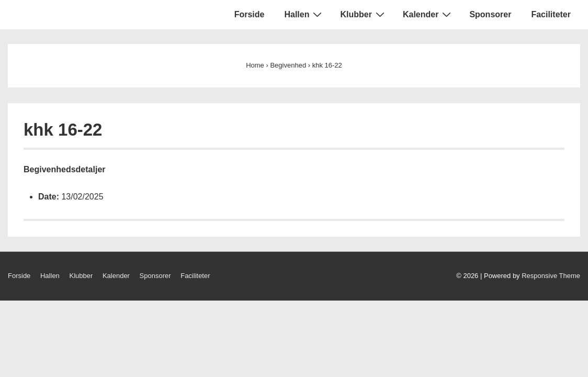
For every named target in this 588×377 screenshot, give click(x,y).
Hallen (304, 14)
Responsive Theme (551, 276)
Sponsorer (490, 14)
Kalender (428, 14)
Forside (250, 14)
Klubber (363, 14)
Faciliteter (551, 14)
